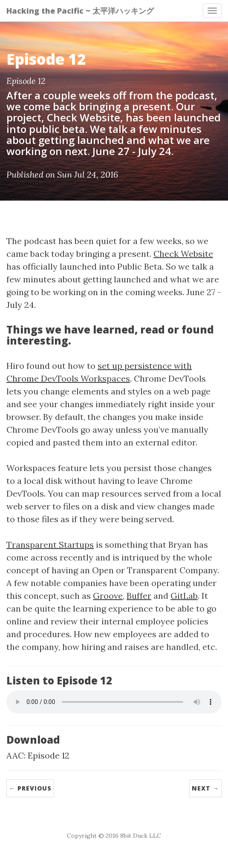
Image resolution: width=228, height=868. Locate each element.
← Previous (30, 788)
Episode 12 (49, 755)
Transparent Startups (50, 545)
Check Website (183, 254)
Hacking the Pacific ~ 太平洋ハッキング (80, 11)
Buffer (139, 596)
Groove (108, 596)
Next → (205, 788)
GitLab (184, 596)
